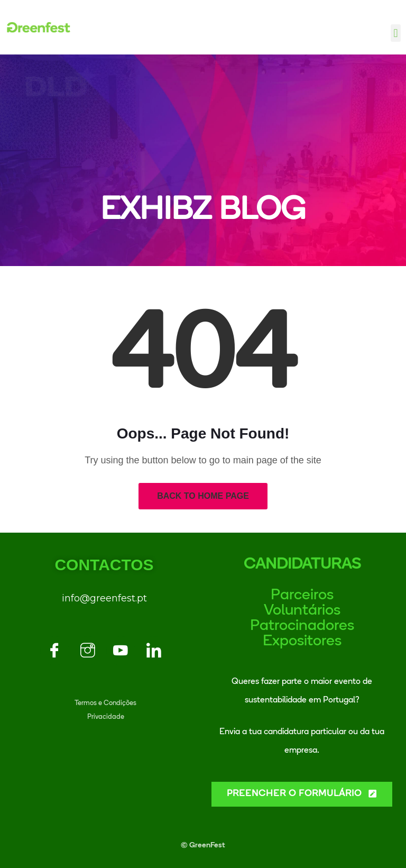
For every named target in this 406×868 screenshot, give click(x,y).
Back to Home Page (203, 496)
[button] (396, 33)
